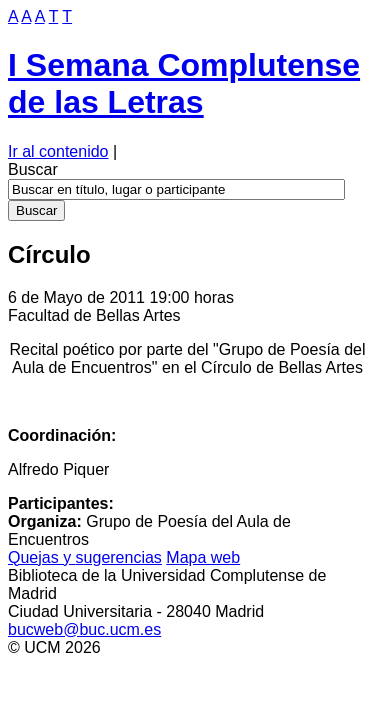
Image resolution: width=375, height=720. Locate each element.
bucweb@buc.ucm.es (84, 629)
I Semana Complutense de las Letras (184, 83)
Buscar (33, 169)
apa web (203, 557)
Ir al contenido (58, 151)
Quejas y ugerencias (85, 557)
